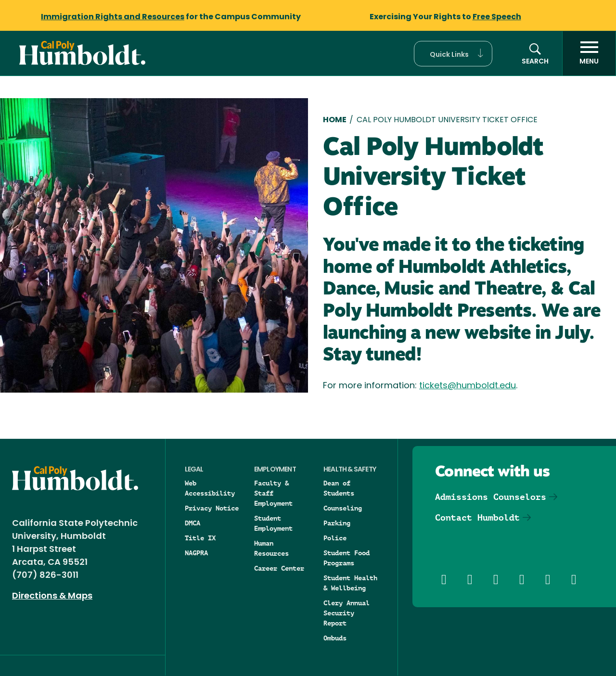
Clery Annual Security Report (346, 613)
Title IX (200, 538)
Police (335, 538)
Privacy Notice (212, 508)
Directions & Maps (52, 596)
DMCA (192, 523)
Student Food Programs (346, 558)
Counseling (343, 508)
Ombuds (335, 638)
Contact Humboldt (477, 517)
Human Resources (271, 548)
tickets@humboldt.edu (468, 386)
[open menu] (589, 53)
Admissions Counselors (491, 497)
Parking (337, 523)
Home (335, 120)
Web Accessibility (210, 488)
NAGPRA (196, 553)
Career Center (279, 568)
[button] (453, 54)
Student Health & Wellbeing (350, 583)
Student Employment (273, 523)
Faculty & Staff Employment (273, 493)
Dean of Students (339, 488)
